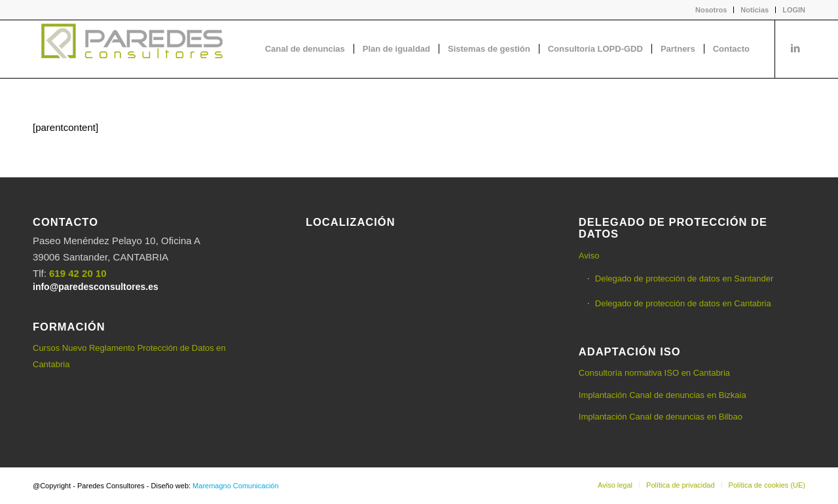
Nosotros (711, 10)
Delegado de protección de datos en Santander (684, 279)
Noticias (755, 10)
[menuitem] (711, 10)
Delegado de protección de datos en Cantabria (683, 303)
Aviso (589, 256)
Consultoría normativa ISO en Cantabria (654, 373)
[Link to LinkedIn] (795, 48)
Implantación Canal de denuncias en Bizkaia (663, 395)
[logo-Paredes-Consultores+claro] (131, 49)
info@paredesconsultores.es (96, 287)
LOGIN (794, 10)
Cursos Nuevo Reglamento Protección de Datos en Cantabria (129, 356)
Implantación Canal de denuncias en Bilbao (661, 417)
